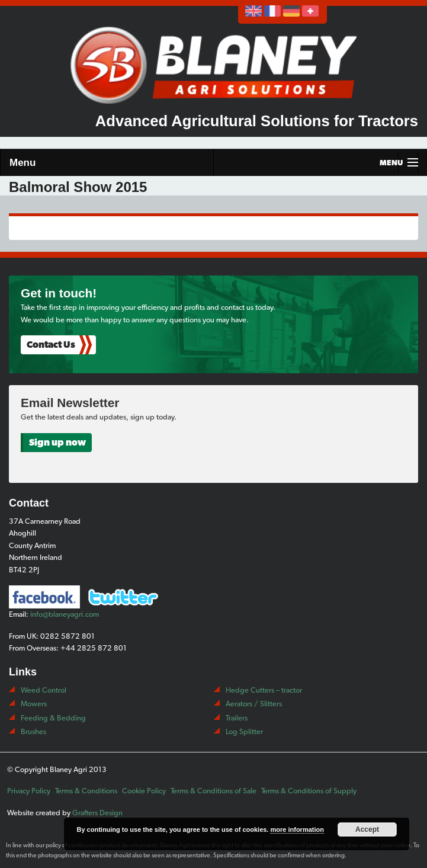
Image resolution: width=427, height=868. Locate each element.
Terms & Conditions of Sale (213, 791)
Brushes (33, 731)
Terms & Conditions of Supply (309, 791)
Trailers (237, 718)
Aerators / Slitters (254, 704)
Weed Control (44, 690)
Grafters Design (97, 813)
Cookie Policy (144, 791)
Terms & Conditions (86, 791)
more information (297, 829)
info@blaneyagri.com (65, 614)
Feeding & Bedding (53, 718)
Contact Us (51, 345)
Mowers (34, 704)
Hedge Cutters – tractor (264, 690)
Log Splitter (244, 731)
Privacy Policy (29, 791)
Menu (23, 163)
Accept (367, 829)
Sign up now (57, 442)
